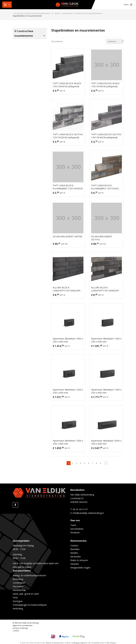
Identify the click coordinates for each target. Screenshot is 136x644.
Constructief (19, 583)
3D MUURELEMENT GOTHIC (102, 238)
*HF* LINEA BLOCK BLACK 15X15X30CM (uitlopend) (67, 85)
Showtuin (75, 532)
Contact (74, 546)
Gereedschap (19, 590)
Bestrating (18, 579)
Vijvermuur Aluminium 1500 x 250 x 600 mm (106, 391)
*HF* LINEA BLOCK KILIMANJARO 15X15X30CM (68, 187)
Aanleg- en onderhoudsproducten (29, 575)
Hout (15, 597)
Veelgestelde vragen (80, 568)
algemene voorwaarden (23, 625)
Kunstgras (18, 601)
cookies (16, 631)
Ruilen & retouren (79, 560)
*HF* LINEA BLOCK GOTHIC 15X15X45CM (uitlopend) (106, 136)
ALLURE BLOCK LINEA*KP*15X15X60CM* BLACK (67, 289)
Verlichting (18, 609)
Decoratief (18, 586)
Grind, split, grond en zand (26, 594)
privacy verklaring (20, 628)
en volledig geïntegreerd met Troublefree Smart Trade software (93, 643)
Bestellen (75, 549)
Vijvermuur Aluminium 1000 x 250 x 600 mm (68, 340)
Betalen (74, 553)
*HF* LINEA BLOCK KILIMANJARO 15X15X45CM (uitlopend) (106, 187)
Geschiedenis (77, 529)
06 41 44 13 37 (80, 509)
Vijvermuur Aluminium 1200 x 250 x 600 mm (106, 340)
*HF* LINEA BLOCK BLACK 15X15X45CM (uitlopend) (105, 85)
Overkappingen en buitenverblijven (30, 605)
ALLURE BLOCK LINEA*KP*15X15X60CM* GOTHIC (105, 289)
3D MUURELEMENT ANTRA (67, 236)
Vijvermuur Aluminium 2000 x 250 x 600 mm (106, 442)
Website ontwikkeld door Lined (57, 643)
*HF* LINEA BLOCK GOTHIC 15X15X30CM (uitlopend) (68, 136)
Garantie (75, 564)
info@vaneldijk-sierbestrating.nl (88, 513)
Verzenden (76, 557)
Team (73, 525)
